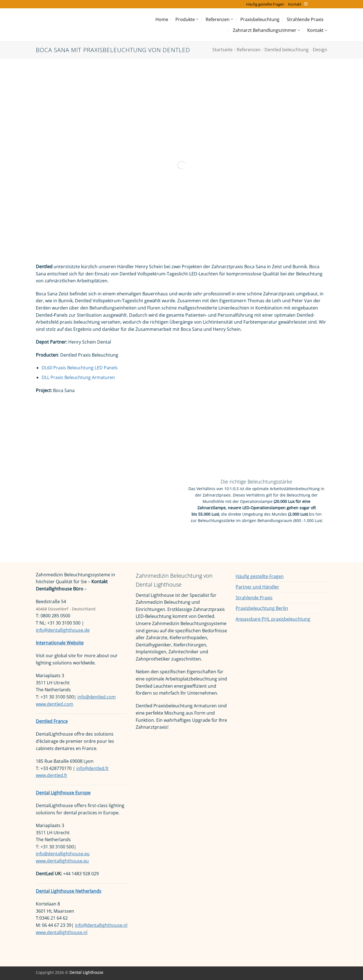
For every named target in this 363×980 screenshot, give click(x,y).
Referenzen (219, 19)
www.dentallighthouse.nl (62, 932)
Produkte (187, 19)
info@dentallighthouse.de (63, 630)
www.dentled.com (55, 704)
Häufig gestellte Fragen (265, 4)
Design (320, 50)
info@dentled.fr (93, 768)
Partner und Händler (257, 587)
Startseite (222, 50)
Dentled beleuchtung (287, 50)
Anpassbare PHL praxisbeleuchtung (273, 619)
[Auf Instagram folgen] (306, 4)
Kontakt (295, 4)
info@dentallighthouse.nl (101, 925)
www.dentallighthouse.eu (62, 861)
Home (162, 19)
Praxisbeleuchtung (260, 19)
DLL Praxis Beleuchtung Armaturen (79, 377)
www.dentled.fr (52, 775)
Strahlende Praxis (305, 19)
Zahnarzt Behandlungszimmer (266, 30)
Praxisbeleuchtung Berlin (262, 608)
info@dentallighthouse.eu (63, 854)
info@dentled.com (97, 697)
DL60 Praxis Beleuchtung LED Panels (80, 368)
